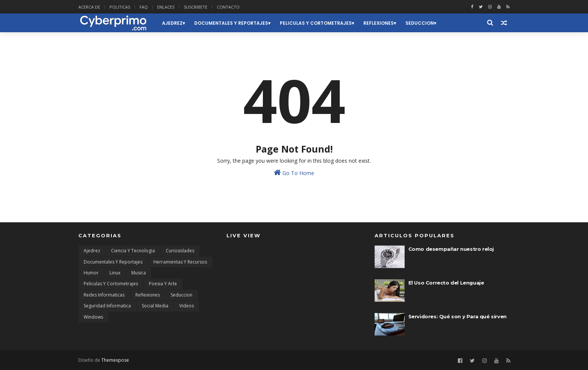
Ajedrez (172, 23)
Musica (139, 273)
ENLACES (166, 7)
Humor (91, 273)
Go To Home (294, 173)
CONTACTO (228, 7)
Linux (115, 273)
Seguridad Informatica (107, 306)
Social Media (155, 306)
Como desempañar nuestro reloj (451, 249)
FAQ (144, 7)
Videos (187, 306)
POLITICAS (120, 7)
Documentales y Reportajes (231, 23)
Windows (93, 317)
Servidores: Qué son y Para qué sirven (457, 316)
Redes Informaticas (104, 295)
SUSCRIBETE (196, 7)
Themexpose (115, 360)
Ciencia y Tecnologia (133, 251)
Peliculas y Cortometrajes (316, 23)
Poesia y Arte (163, 284)
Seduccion (420, 23)
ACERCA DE (89, 7)
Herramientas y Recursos (180, 262)
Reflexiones (379, 23)
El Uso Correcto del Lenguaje (446, 283)
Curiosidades (180, 251)
